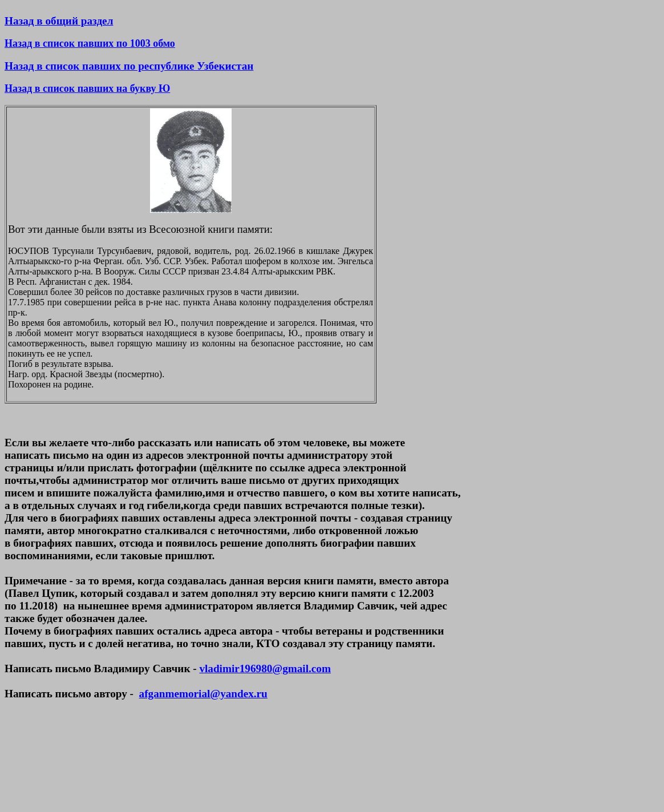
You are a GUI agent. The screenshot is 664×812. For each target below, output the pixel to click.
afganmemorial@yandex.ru (203, 694)
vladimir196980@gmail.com (265, 668)
